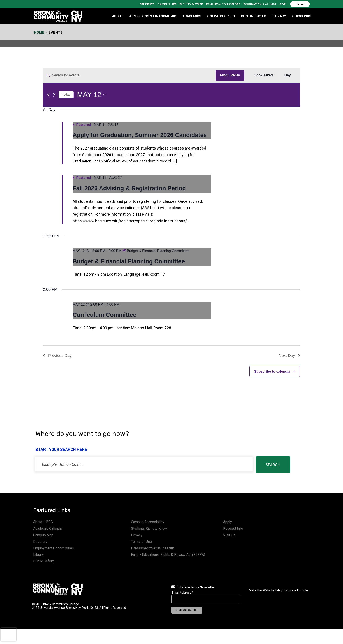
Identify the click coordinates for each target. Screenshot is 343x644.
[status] (144, 464)
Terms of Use (141, 542)
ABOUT (118, 16)
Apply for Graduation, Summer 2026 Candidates (140, 135)
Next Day (289, 356)
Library (38, 555)
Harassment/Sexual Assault (152, 548)
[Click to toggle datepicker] (91, 95)
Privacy (137, 535)
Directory (40, 542)
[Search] (300, 4)
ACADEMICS (192, 16)
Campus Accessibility (148, 522)
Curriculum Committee (104, 315)
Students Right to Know (149, 528)
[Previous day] (48, 95)
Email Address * (182, 593)
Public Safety (44, 561)
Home (39, 32)
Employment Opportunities (54, 548)
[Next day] (54, 95)
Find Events (230, 75)
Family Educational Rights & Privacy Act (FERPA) (168, 555)
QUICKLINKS (302, 16)
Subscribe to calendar (272, 371)
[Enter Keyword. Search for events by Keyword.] (129, 75)
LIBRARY (279, 16)
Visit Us (229, 535)
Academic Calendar (48, 528)
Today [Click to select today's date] (66, 95)
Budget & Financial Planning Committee (129, 261)
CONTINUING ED (254, 16)
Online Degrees (221, 16)
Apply (227, 522)
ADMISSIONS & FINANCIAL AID (153, 16)
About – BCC (43, 522)
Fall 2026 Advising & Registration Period (129, 188)
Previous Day (57, 356)
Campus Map (43, 535)
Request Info (233, 528)
